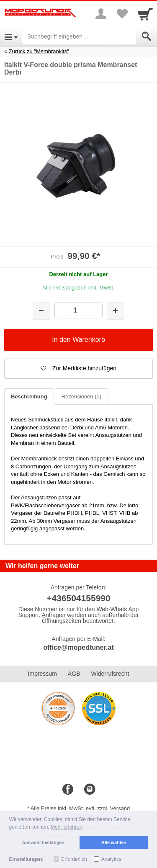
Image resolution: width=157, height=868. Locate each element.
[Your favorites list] (122, 14)
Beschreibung (29, 397)
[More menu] (101, 14)
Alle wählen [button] (114, 842)
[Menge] (78, 310)
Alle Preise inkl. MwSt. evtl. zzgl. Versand (80, 808)
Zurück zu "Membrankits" (39, 51)
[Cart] (145, 14)
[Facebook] (68, 790)
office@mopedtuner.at (78, 647)
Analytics (111, 859)
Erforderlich (74, 859)
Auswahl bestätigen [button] (43, 842)
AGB (74, 674)
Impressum (42, 674)
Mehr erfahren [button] (66, 827)
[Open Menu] (11, 36)
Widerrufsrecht (110, 674)
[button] (78, 369)
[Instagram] (90, 790)
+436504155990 (78, 598)
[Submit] (147, 36)
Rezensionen (81, 397)
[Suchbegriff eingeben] (79, 36)
